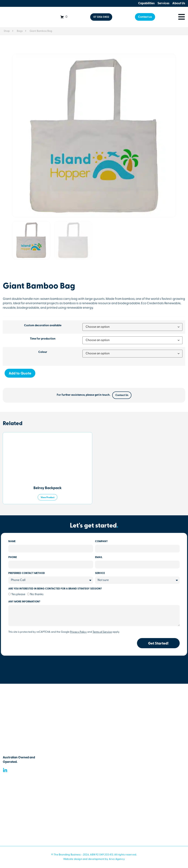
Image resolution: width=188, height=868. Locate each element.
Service (100, 573)
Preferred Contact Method (27, 573)
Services (164, 3)
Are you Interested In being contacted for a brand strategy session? (55, 589)
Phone (13, 557)
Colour (43, 352)
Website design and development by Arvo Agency (94, 859)
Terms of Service (102, 632)
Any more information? (24, 602)
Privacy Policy (78, 632)
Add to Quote (20, 374)
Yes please (18, 594)
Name (12, 542)
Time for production (43, 339)
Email (99, 557)
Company (101, 542)
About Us (179, 3)
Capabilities (146, 3)
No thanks (37, 594)
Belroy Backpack (48, 488)
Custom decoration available (43, 326)
